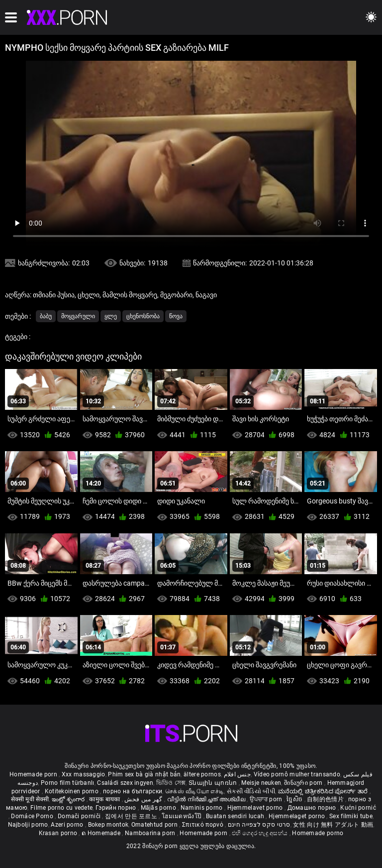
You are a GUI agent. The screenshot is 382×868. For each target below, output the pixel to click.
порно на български (133, 791)
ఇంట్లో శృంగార (69, 799)
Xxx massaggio (84, 774)
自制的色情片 (326, 799)
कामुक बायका (105, 799)
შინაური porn (304, 783)
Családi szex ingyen (125, 783)
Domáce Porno (33, 816)
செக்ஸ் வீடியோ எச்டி (194, 791)
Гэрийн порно (117, 808)
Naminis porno (202, 808)
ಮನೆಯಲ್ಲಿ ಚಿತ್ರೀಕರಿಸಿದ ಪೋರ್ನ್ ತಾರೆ (324, 791)
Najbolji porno (28, 825)
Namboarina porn (151, 833)
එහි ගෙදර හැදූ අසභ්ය (261, 833)
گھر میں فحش (144, 799)
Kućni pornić (358, 808)
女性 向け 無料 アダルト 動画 (333, 825)
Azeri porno (68, 825)
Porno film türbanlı (68, 783)
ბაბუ (46, 316)
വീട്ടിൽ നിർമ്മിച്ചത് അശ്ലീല (207, 799)
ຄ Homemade (102, 833)
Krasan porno (59, 833)
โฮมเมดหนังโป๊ (183, 816)
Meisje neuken (261, 783)
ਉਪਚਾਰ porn (267, 799)
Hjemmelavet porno (256, 808)
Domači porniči (80, 816)
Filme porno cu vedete (61, 808)
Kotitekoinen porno (73, 791)
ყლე (111, 316)
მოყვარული (78, 316)
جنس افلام (237, 774)
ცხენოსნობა (143, 316)
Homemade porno (318, 833)
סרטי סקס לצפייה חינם (259, 825)
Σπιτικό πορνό (203, 825)
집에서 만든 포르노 (132, 816)
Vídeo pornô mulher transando (297, 774)
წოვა (176, 316)
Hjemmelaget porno (297, 816)
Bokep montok (108, 825)
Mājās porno (159, 808)
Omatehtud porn (155, 825)
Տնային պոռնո (214, 783)
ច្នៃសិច (295, 799)
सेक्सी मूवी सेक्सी (30, 799)
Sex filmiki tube (351, 816)
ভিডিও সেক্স (171, 783)
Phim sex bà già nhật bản (144, 774)
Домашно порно (313, 808)
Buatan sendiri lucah (236, 816)
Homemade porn (34, 774)
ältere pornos (202, 774)
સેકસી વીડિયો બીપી (251, 791)
